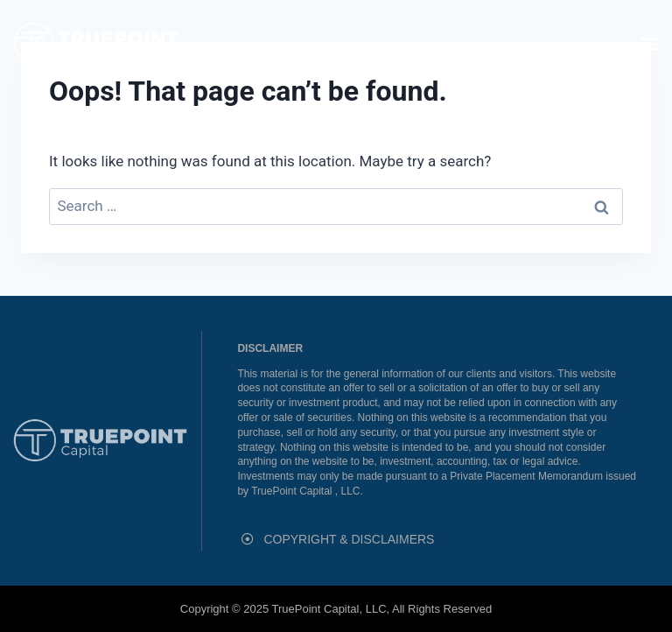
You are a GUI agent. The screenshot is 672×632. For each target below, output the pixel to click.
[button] (649, 42)
